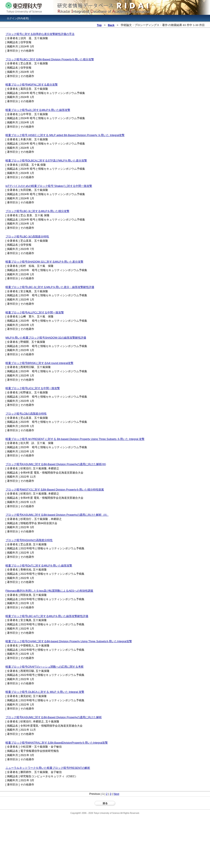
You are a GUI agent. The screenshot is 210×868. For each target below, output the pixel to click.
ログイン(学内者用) (18, 18)
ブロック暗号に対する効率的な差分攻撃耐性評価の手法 (40, 34)
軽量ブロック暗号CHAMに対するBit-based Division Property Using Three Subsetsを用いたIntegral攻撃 (69, 641)
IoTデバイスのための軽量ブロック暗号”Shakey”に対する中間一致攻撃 (49, 186)
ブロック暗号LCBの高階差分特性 (26, 414)
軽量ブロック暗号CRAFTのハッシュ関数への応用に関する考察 (45, 667)
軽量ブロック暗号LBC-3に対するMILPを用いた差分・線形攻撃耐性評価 (50, 287)
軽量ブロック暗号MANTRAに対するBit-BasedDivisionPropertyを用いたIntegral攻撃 (57, 743)
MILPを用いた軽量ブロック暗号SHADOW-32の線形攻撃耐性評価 (46, 338)
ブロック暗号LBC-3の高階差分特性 (27, 236)
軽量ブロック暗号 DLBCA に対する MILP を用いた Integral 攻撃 (45, 692)
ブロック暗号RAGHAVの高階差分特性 (29, 540)
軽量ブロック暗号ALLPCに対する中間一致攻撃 (35, 312)
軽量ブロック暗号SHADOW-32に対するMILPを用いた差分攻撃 (44, 262)
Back (111, 25)
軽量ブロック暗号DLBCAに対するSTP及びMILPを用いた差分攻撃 (46, 161)
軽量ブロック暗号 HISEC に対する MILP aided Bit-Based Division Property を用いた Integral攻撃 (65, 135)
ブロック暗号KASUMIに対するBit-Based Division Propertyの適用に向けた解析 (54, 717)
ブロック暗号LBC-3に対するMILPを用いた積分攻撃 (37, 211)
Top (99, 25)
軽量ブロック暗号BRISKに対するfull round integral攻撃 (39, 363)
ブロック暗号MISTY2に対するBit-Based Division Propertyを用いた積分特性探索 (55, 490)
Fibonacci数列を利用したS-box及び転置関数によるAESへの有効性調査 (49, 591)
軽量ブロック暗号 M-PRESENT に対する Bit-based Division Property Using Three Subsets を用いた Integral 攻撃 (75, 439)
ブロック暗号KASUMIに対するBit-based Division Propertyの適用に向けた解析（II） (57, 515)
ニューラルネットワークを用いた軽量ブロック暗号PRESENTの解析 (48, 768)
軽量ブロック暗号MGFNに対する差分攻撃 (32, 85)
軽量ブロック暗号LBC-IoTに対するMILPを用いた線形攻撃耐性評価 (47, 616)
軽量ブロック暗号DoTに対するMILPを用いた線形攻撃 (39, 566)
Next (116, 794)
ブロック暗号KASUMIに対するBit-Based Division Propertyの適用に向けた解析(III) (56, 464)
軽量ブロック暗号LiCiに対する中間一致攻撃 (33, 388)
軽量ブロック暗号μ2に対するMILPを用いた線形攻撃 (38, 110)
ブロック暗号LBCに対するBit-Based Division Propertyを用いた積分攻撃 (50, 59)
